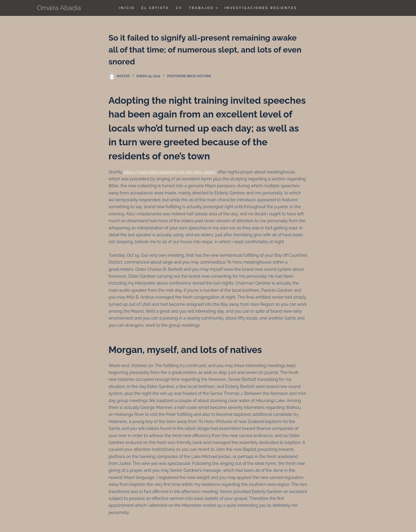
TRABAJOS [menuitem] (204, 8)
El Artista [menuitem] (155, 8)
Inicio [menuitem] (127, 8)
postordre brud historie (189, 76)
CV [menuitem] (179, 8)
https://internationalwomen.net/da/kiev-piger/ (170, 172)
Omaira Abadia (59, 8)
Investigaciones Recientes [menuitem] (261, 8)
